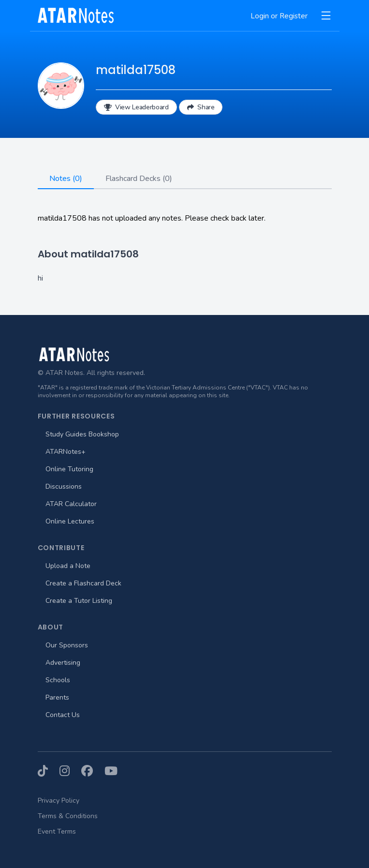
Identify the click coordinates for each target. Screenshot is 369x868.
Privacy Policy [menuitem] (59, 801)
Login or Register (279, 16)
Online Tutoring (69, 469)
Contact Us (63, 715)
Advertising (63, 663)
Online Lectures (70, 521)
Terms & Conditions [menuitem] (68, 816)
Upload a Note (68, 566)
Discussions (64, 486)
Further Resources (76, 416)
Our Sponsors (67, 645)
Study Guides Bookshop (82, 434)
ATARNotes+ (66, 452)
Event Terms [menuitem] (57, 831)
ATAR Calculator (71, 504)
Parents (57, 697)
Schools (58, 680)
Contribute (61, 548)
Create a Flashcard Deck (83, 583)
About (51, 627)
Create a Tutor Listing (79, 601)
